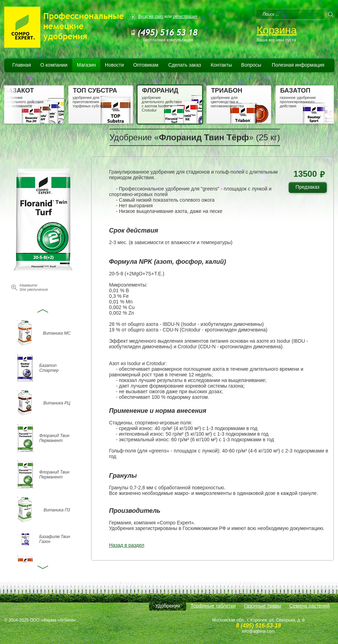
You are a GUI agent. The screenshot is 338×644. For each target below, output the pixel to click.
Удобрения (168, 606)
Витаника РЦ (57, 403)
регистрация (185, 16)
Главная (22, 65)
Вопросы (251, 65)
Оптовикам (146, 65)
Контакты (221, 65)
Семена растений (309, 606)
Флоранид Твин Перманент (54, 438)
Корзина (277, 30)
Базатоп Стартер (49, 368)
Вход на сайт (151, 16)
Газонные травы (262, 606)
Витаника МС (57, 333)
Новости (114, 65)
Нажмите (34, 287)
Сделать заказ (185, 65)
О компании (54, 65)
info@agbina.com (258, 631)
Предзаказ (310, 188)
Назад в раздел (127, 545)
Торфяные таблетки (213, 606)
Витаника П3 (57, 510)
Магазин (86, 65)
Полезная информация (298, 65)
